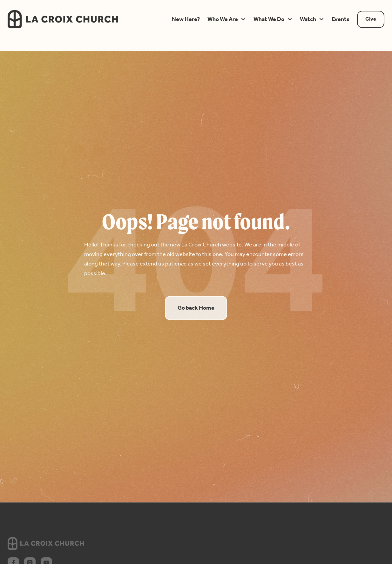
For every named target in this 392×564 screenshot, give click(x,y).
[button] (186, 19)
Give (371, 19)
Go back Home (196, 308)
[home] (81, 19)
